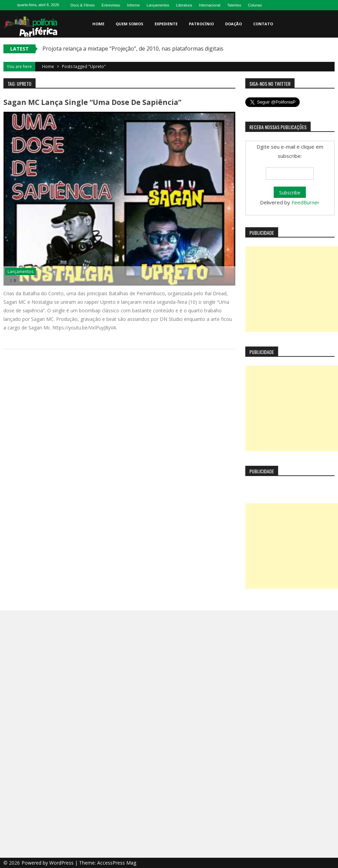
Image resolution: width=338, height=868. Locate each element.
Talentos (234, 5)
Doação (233, 24)
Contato (263, 24)
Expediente (166, 24)
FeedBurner (305, 202)
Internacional (210, 5)
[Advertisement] (292, 289)
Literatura (184, 5)
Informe (133, 5)
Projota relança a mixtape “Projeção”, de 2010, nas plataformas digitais (133, 49)
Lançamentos (158, 5)
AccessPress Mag (117, 863)
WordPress (62, 863)
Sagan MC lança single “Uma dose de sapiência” (92, 102)
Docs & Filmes (83, 5)
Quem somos (129, 24)
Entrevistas (111, 5)
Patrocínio (201, 24)
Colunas (255, 5)
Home (98, 24)
